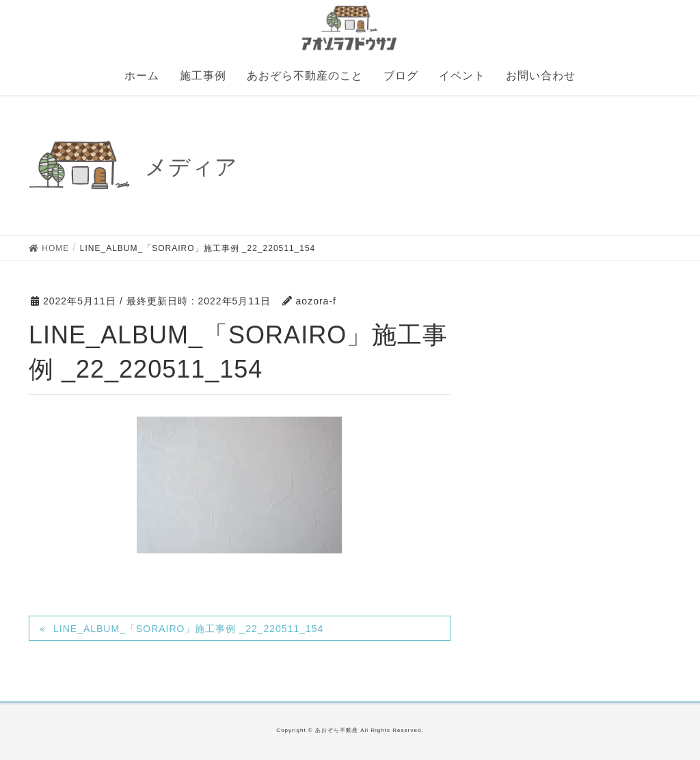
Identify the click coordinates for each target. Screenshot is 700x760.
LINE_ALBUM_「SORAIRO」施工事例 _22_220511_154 (188, 629)
